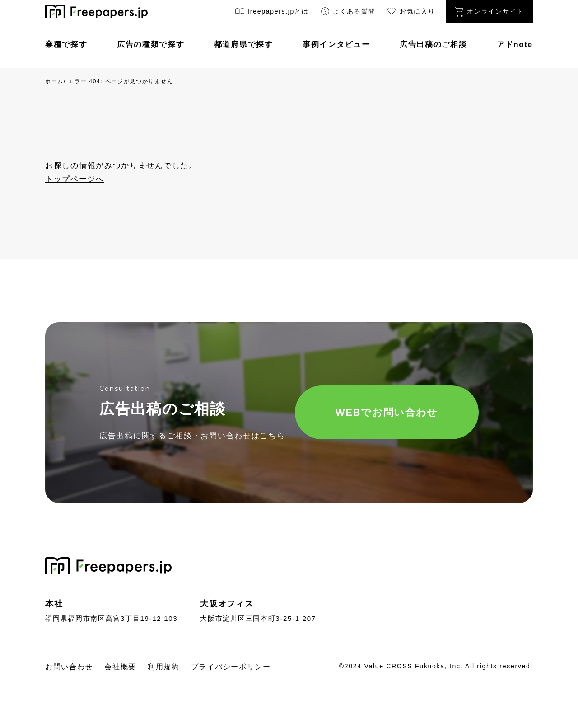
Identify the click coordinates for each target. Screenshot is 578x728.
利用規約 (164, 667)
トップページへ (75, 179)
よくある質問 (348, 13)
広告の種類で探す (151, 45)
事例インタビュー (336, 45)
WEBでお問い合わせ (387, 412)
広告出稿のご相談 (433, 45)
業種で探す (66, 45)
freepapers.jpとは (272, 13)
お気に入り (410, 13)
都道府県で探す (244, 45)
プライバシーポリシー (231, 667)
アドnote (515, 45)
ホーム (54, 81)
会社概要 (120, 667)
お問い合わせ (69, 667)
